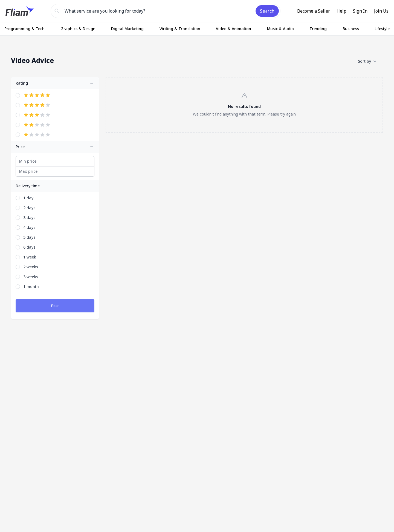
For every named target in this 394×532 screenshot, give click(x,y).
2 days (29, 208)
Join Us (381, 11)
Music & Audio (280, 29)
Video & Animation (234, 29)
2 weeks (31, 267)
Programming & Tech (24, 29)
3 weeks (31, 277)
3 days (29, 218)
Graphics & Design (78, 29)
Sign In (360, 11)
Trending (318, 29)
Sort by (367, 61)
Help (341, 11)
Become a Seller (314, 11)
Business (351, 29)
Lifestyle (382, 29)
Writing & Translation (180, 29)
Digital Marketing (127, 29)
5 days (29, 237)
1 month (31, 287)
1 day (28, 198)
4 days (29, 227)
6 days (29, 247)
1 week (30, 257)
